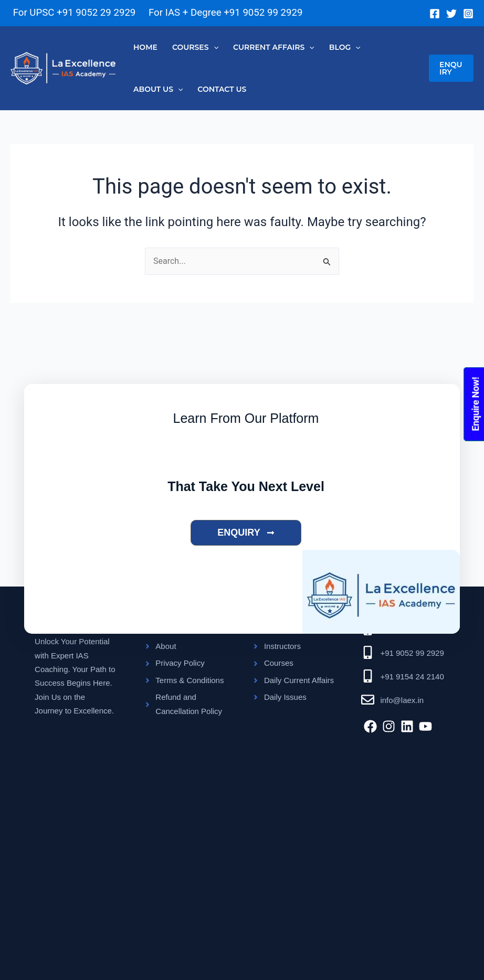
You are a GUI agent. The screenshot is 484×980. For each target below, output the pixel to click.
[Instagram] (468, 14)
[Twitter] (451, 14)
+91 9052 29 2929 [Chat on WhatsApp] (96, 13)
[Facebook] (435, 14)
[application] (214, 47)
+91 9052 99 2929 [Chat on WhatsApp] (263, 13)
